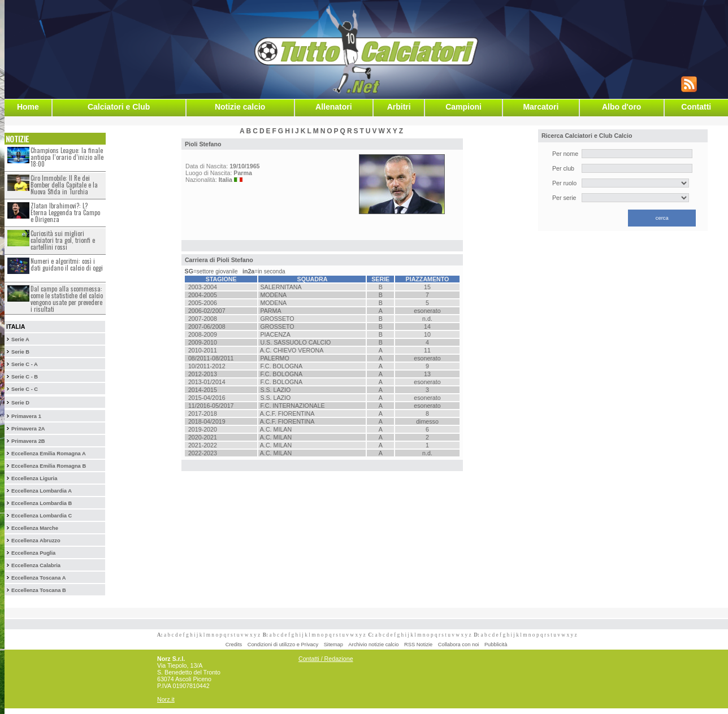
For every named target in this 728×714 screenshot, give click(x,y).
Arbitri (399, 107)
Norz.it (166, 699)
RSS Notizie (418, 645)
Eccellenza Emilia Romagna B (49, 466)
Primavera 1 (26, 416)
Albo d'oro (621, 107)
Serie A (20, 339)
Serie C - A (25, 364)
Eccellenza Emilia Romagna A (49, 454)
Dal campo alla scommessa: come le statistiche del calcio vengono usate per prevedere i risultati (67, 299)
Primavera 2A (28, 429)
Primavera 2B (28, 441)
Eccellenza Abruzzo (36, 541)
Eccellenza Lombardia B (42, 503)
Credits (234, 645)
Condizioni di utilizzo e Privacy (283, 645)
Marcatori (541, 107)
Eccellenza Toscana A (38, 578)
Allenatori (334, 107)
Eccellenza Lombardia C (42, 516)
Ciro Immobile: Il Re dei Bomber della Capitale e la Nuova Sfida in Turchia (64, 185)
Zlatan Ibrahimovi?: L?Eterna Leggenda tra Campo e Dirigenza (65, 212)
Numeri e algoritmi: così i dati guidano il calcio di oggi (67, 264)
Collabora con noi (459, 645)
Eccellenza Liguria (34, 478)
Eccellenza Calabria (36, 565)
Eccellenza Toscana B (39, 590)
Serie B (20, 352)
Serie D (20, 403)
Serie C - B (25, 377)
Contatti (696, 107)
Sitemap (333, 645)
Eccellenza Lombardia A (42, 491)
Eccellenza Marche (35, 528)
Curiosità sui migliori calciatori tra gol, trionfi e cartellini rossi (63, 240)
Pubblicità (496, 645)
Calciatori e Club (119, 107)
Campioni (463, 107)
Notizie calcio (240, 107)
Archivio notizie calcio (373, 645)
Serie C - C (25, 389)
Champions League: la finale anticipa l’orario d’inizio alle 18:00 (67, 157)
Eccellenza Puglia (33, 553)
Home (28, 107)
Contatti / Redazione (326, 659)
